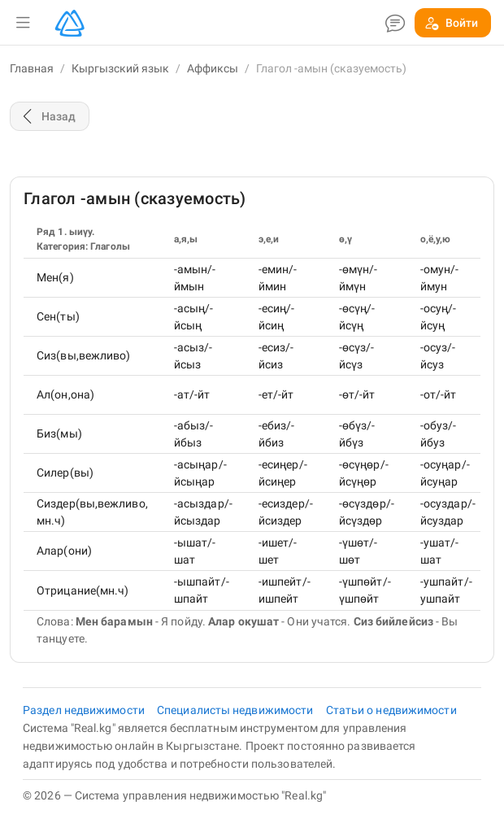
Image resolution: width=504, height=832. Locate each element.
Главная (32, 68)
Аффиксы (213, 68)
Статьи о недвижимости (391, 710)
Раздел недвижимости (85, 710)
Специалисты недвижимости (237, 710)
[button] (23, 23)
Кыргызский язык (120, 68)
